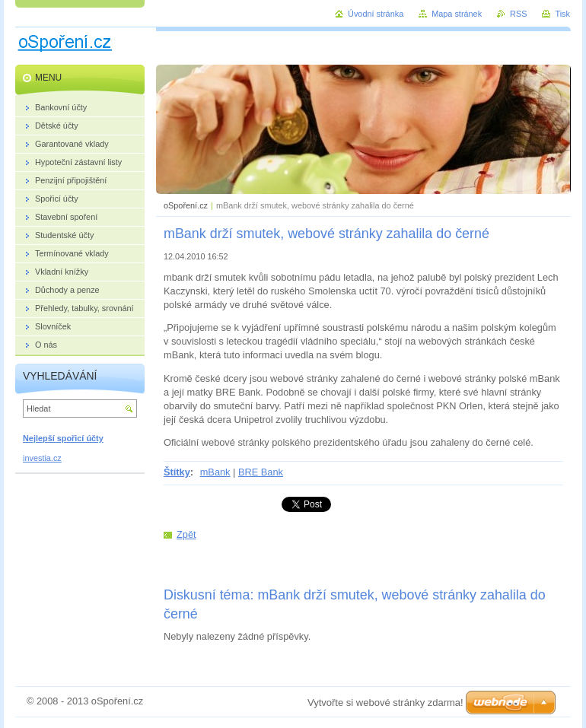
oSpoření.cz (186, 205)
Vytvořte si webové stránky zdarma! (385, 703)
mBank (215, 472)
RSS (518, 14)
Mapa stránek (457, 14)
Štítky (177, 472)
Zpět (186, 534)
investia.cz (42, 458)
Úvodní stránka (376, 14)
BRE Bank (261, 472)
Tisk (562, 14)
